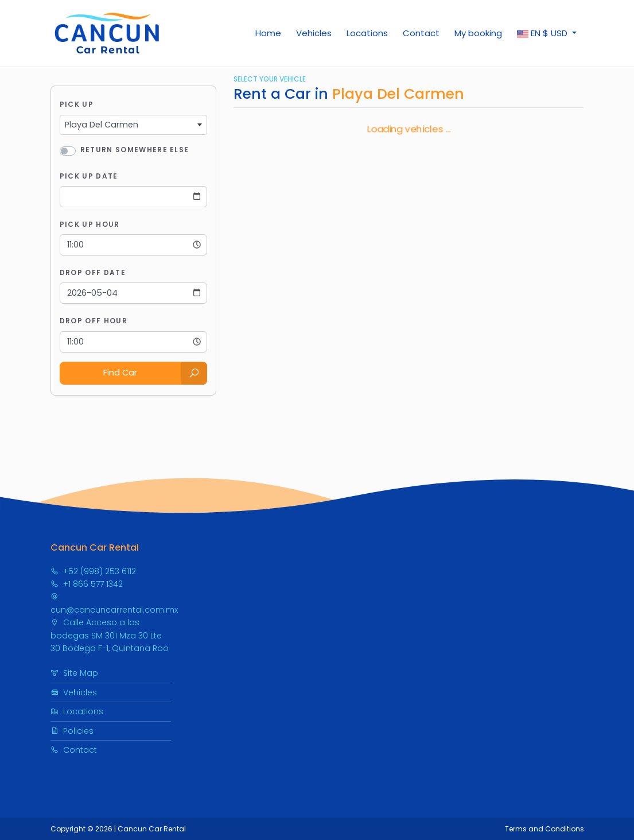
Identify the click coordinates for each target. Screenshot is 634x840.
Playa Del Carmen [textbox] (102, 125)
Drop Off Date (93, 272)
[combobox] (134, 125)
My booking (478, 33)
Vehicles (314, 33)
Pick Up (77, 104)
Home (268, 33)
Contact (421, 33)
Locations (367, 33)
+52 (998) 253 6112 (93, 571)
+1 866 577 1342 (87, 584)
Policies (72, 731)
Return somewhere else (135, 150)
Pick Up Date (89, 176)
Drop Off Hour (94, 321)
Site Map (74, 673)
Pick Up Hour (90, 224)
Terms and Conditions (544, 829)
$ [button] (543, 33)
